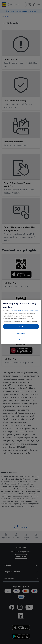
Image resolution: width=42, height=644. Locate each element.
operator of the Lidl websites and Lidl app (24, 311)
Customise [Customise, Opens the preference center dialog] (21, 333)
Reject (21, 340)
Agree (21, 326)
